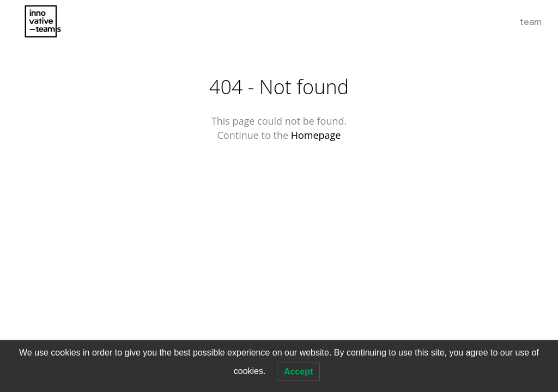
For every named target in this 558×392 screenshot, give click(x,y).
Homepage (316, 135)
